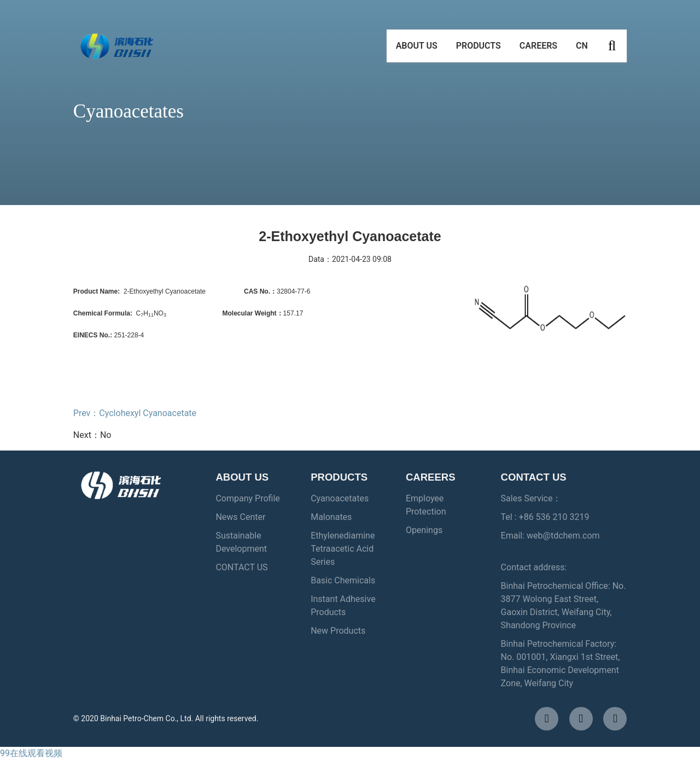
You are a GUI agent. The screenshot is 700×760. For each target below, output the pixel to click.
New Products (338, 631)
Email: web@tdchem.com (550, 536)
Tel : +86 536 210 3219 (545, 517)
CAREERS (538, 49)
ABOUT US (417, 49)
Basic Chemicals (343, 580)
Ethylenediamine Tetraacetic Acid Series (343, 549)
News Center (240, 517)
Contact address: (534, 567)
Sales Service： (531, 498)
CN (582, 49)
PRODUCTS (479, 49)
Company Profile (247, 498)
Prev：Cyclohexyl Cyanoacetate (135, 413)
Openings (424, 530)
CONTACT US (241, 567)
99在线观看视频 (31, 753)
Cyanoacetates (340, 498)
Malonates (331, 517)
